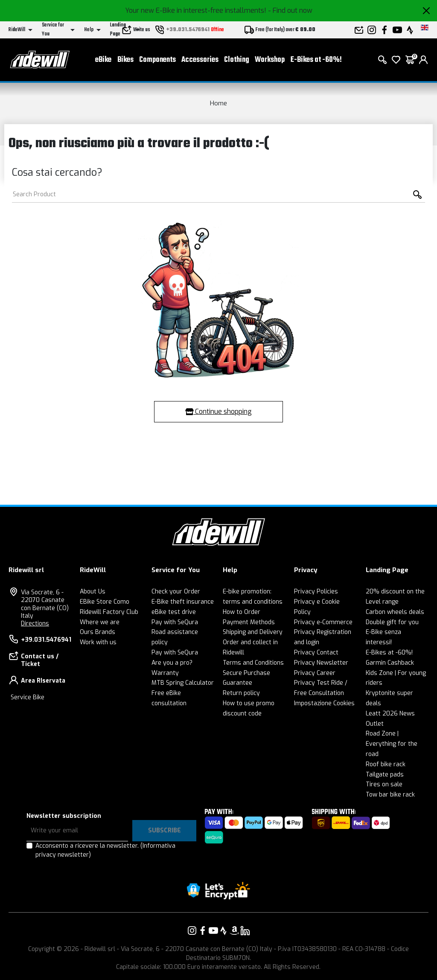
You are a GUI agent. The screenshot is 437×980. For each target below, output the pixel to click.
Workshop (270, 60)
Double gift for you (392, 622)
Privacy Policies (316, 592)
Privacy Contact (316, 653)
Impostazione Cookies (324, 703)
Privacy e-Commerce (323, 622)
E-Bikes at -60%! (316, 60)
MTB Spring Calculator (183, 683)
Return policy (241, 693)
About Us (93, 592)
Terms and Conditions (253, 663)
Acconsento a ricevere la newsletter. (105, 850)
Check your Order (176, 592)
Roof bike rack (386, 764)
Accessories (200, 60)
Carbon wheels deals (395, 612)
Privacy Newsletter (321, 663)
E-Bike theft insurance (183, 602)
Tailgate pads (385, 775)
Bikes (125, 60)
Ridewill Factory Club (109, 612)
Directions (35, 624)
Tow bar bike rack (390, 795)
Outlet (375, 724)
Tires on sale (384, 784)
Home (218, 103)
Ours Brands (98, 632)
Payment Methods (249, 622)
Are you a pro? (172, 663)
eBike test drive (174, 612)
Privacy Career (315, 673)
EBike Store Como (105, 602)
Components (157, 60)
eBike (103, 60)
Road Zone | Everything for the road (392, 744)
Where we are (100, 622)
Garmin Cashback (390, 663)
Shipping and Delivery (253, 632)
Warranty (165, 673)
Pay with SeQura (175, 622)
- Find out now (290, 10)
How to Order (242, 612)
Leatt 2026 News (390, 714)
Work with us (98, 642)
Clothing (237, 60)
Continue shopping (218, 411)
